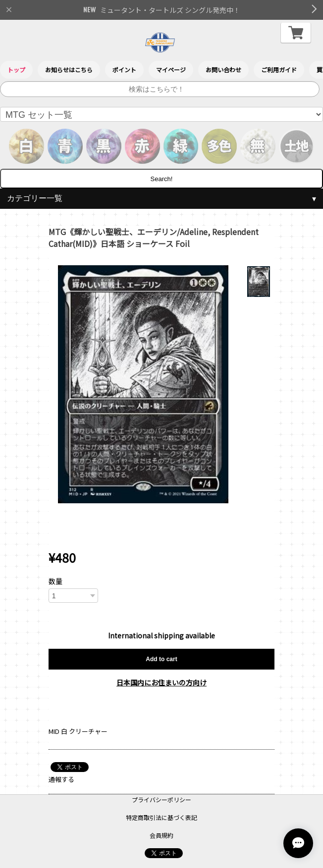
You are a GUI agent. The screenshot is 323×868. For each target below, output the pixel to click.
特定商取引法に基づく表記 (161, 817)
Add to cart (161, 659)
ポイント (124, 70)
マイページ (171, 70)
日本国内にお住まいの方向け (161, 682)
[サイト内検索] (160, 89)
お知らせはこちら (69, 70)
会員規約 (161, 835)
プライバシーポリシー (161, 799)
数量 (55, 581)
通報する (61, 779)
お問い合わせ (223, 70)
